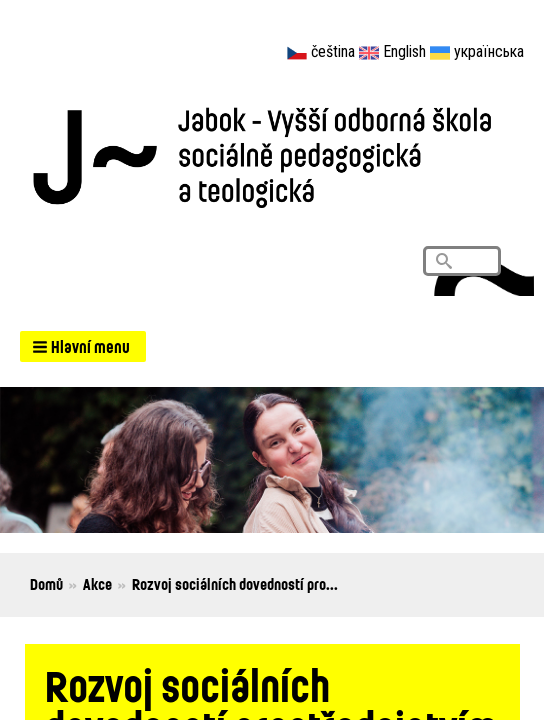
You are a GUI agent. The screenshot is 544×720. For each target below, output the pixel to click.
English (404, 51)
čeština (333, 51)
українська (489, 51)
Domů (46, 584)
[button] (83, 346)
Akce (97, 584)
